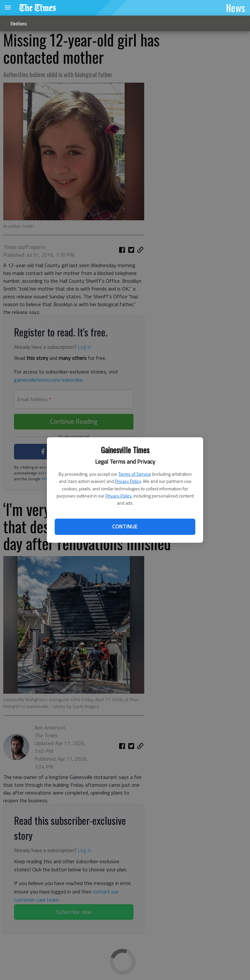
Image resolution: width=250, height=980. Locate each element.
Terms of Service (135, 474)
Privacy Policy (128, 481)
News (236, 7)
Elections (19, 23)
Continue (125, 526)
